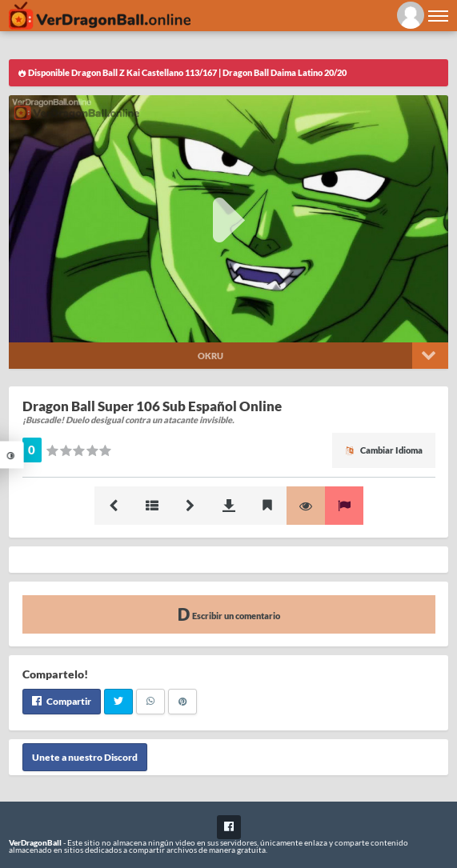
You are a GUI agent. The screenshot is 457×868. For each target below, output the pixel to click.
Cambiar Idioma (384, 450)
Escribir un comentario (229, 614)
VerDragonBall (35, 842)
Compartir (62, 701)
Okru (210, 356)
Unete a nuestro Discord (85, 757)
